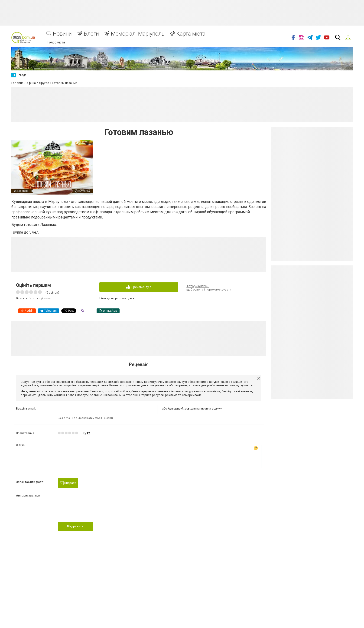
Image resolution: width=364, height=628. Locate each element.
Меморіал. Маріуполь (138, 34)
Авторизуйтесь (198, 286)
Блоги (91, 34)
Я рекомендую (139, 287)
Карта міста (191, 34)
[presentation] (93, 511)
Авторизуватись (28, 495)
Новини (62, 34)
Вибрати (68, 483)
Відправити (75, 526)
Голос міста (56, 42)
